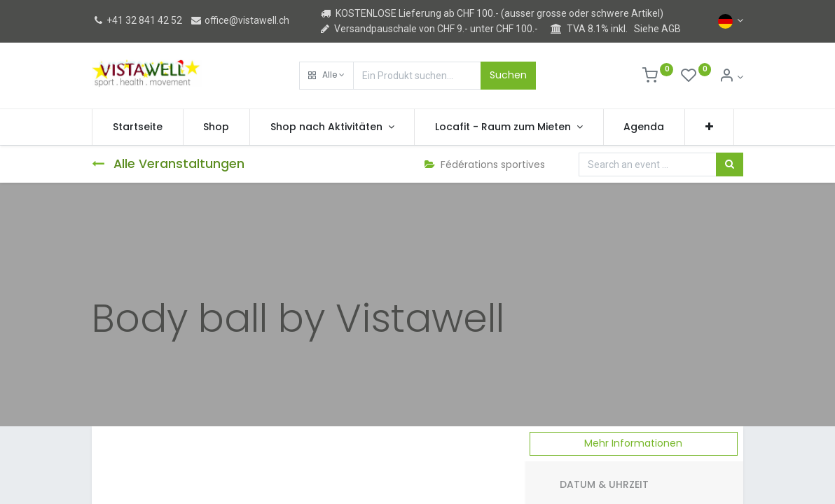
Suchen (508, 75)
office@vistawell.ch (240, 20)
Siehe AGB (657, 29)
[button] (326, 76)
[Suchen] (730, 164)
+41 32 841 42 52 (137, 20)
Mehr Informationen (633, 443)
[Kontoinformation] (731, 77)
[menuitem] (138, 127)
